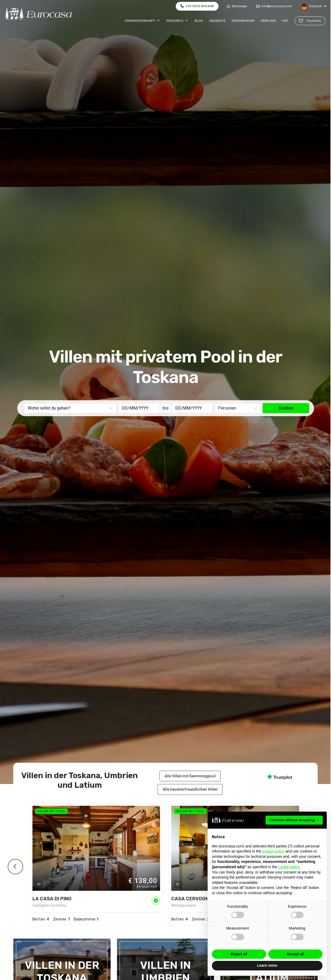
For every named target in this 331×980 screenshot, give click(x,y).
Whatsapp (237, 6)
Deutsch (314, 6)
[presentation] (15, 867)
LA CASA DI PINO (52, 899)
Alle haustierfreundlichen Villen (190, 789)
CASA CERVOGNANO (195, 899)
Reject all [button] (239, 954)
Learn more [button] (267, 965)
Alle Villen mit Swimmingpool (190, 776)
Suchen (286, 408)
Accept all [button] (295, 954)
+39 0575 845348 (197, 6)
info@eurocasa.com (274, 6)
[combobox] (70, 408)
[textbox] (71, 408)
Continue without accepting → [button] (294, 820)
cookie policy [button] (289, 867)
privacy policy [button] (273, 851)
